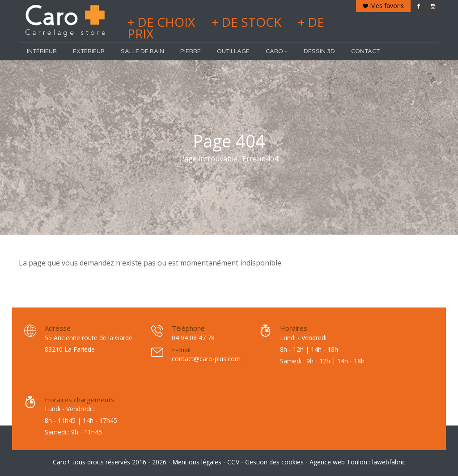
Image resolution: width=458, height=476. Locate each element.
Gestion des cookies (274, 462)
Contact (365, 51)
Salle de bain (142, 51)
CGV (233, 462)
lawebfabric (389, 462)
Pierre (191, 51)
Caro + (277, 51)
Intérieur (42, 51)
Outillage (233, 51)
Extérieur (89, 51)
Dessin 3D (319, 51)
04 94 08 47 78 (193, 338)
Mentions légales (197, 462)
